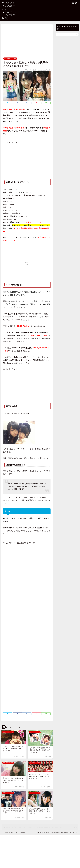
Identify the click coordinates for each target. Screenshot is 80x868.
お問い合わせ (61, 3)
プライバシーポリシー (11, 832)
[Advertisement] (27, 42)
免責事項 (23, 832)
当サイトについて (63, 1)
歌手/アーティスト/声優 (10, 59)
